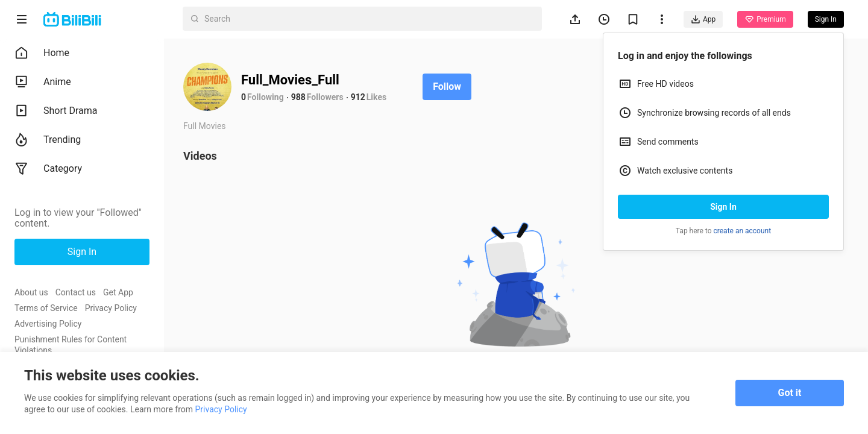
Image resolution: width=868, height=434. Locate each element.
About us (31, 292)
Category (48, 169)
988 (298, 97)
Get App (118, 292)
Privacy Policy (111, 308)
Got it (790, 393)
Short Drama (56, 111)
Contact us (76, 292)
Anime (43, 82)
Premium (765, 19)
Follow (447, 86)
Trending (48, 140)
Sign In (723, 207)
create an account (743, 231)
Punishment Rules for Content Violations (71, 345)
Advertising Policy (48, 324)
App (703, 19)
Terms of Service (46, 308)
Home (42, 53)
